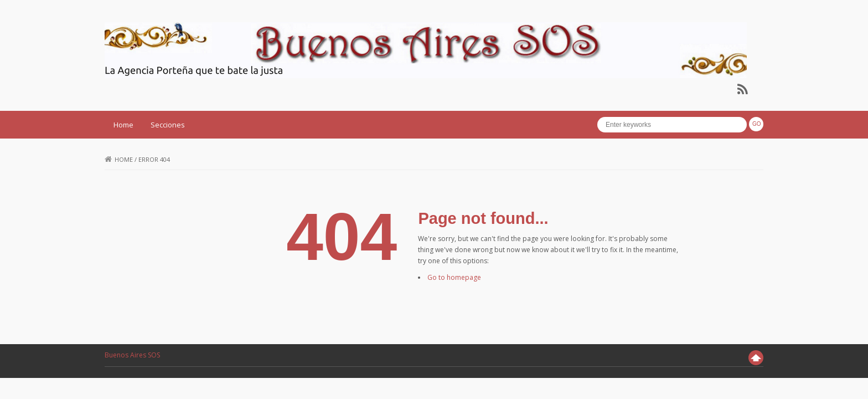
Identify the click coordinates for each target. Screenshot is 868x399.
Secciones (168, 125)
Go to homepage (454, 277)
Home (123, 125)
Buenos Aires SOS (132, 355)
